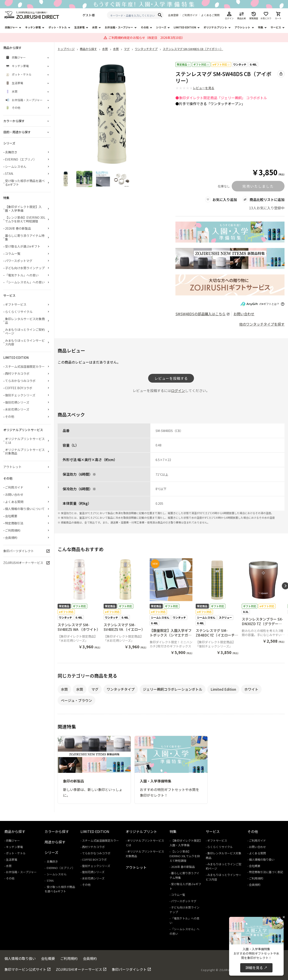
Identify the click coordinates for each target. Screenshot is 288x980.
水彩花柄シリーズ (17, 409)
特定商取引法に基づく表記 (266, 872)
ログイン (178, 390)
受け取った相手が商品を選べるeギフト (25, 183)
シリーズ (161, 27)
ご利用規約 (13, 530)
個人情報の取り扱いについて (25, 509)
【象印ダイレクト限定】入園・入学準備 (23, 209)
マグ (95, 689)
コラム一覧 (13, 253)
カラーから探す (57, 831)
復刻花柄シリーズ (17, 402)
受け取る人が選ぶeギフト (23, 246)
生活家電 (79, 27)
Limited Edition (223, 689)
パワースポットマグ (19, 261)
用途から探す (55, 842)
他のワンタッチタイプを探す (262, 324)
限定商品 (183, 64)
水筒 (95, 27)
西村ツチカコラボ (17, 373)
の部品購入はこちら (202, 314)
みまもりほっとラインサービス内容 (25, 342)
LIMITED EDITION (185, 27)
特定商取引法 (14, 523)
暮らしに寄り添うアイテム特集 (25, 237)
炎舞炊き (11, 152)
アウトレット (242, 27)
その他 (145, 27)
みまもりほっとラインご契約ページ (25, 331)
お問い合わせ (244, 314)
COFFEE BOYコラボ (19, 388)
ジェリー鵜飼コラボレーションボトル (173, 689)
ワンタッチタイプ (121, 689)
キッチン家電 (33, 27)
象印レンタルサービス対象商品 (25, 321)
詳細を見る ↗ (256, 968)
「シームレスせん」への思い (25, 282)
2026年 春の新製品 (18, 228)
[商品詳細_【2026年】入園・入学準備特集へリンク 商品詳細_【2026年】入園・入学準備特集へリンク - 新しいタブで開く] (230, 232)
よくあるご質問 (210, 15)
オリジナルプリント (215, 27)
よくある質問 (14, 502)
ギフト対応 (201, 64)
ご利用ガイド (190, 15)
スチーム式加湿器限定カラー (25, 366)
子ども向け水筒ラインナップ (25, 268)
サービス (276, 27)
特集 (261, 27)
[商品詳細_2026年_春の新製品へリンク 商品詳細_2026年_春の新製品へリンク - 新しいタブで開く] (230, 259)
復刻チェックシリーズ (20, 395)
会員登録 (173, 15)
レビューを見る (204, 88)
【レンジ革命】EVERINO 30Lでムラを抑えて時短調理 (25, 219)
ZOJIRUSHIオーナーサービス (23, 563)
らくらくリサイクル (19, 312)
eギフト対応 (221, 64)
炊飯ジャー (11, 27)
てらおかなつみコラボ (20, 381)
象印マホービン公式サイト (25, 969)
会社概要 (11, 516)
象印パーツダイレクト (19, 551)
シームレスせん (16, 167)
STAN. (9, 173)
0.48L (253, 64)
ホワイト (251, 689)
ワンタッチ (240, 64)
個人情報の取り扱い (262, 859)
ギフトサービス (16, 304)
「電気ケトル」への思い (22, 275)
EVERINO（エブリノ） (21, 159)
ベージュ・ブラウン (76, 700)
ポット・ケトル (58, 27)
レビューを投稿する (171, 378)
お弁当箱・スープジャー (119, 27)
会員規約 (11, 538)
